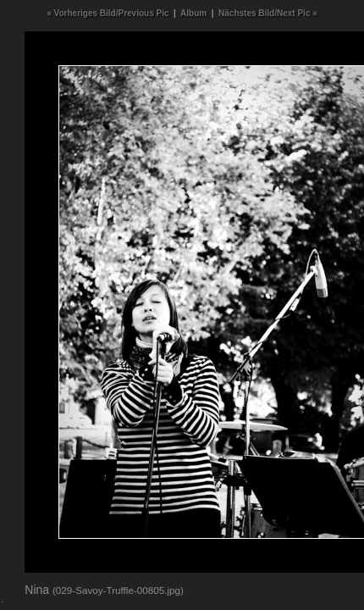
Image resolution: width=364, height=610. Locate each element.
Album (193, 13)
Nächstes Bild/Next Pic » (268, 13)
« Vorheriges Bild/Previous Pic (108, 13)
